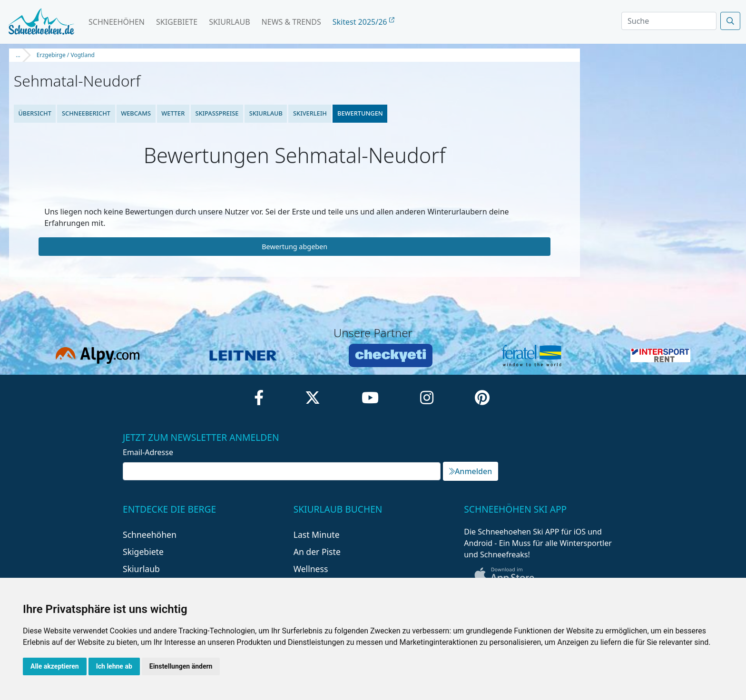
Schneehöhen (117, 22)
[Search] (669, 21)
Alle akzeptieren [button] (55, 666)
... (18, 55)
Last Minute (317, 535)
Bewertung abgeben (294, 247)
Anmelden (471, 471)
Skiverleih (310, 113)
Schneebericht (86, 113)
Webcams (136, 113)
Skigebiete (177, 22)
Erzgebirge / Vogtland (66, 55)
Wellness (311, 569)
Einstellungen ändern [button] (181, 666)
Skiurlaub (229, 22)
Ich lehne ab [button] (114, 666)
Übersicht (35, 113)
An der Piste (317, 552)
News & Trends (291, 22)
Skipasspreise (217, 113)
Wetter (173, 113)
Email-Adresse (148, 452)
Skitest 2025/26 (363, 22)
